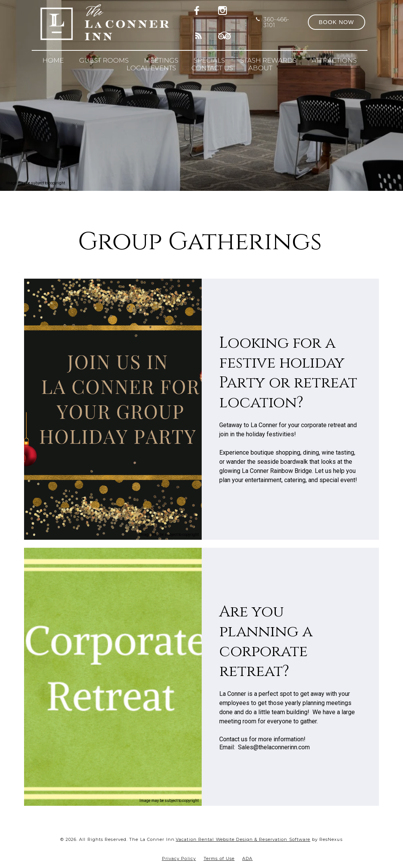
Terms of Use (219, 858)
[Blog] (199, 34)
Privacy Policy (179, 858)
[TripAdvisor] (225, 34)
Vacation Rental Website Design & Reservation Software (243, 839)
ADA (247, 858)
